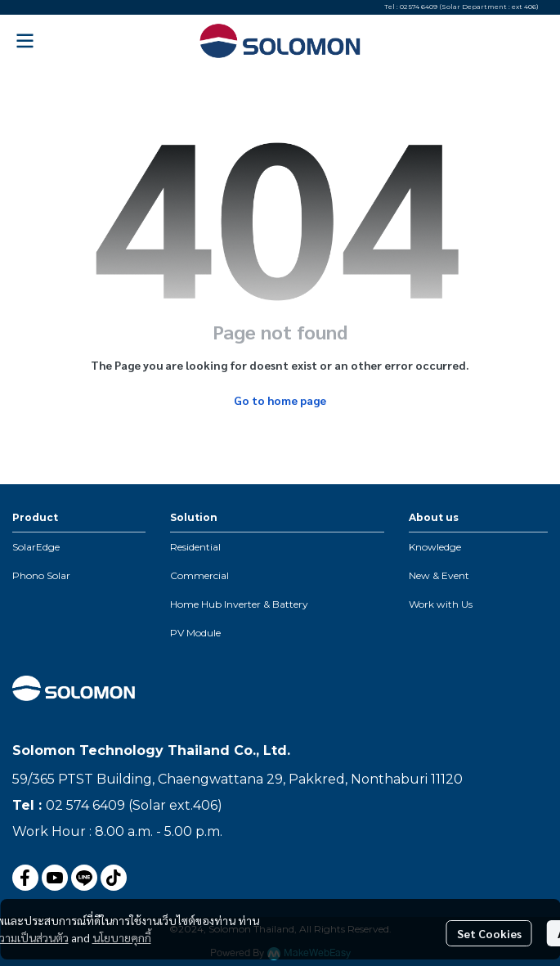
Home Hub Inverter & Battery (239, 604)
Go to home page (280, 400)
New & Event (439, 575)
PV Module (195, 633)
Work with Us (441, 604)
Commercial (199, 575)
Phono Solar (41, 575)
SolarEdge (36, 547)
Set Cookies (489, 933)
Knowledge (435, 547)
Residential (195, 547)
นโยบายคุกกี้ (122, 937)
